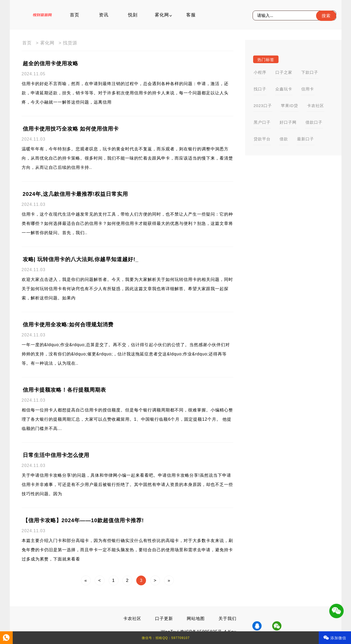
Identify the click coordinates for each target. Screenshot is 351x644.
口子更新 (164, 618)
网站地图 (196, 618)
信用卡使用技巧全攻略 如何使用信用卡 (71, 129)
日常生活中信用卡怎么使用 (56, 455)
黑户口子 (262, 122)
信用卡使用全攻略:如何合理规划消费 (68, 325)
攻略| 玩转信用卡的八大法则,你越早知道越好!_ (81, 259)
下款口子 (310, 72)
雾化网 (162, 15)
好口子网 (288, 122)
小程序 (260, 72)
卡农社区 (316, 106)
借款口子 (314, 122)
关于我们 (227, 618)
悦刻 (133, 15)
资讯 (104, 15)
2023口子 (263, 106)
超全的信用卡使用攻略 (51, 63)
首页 (75, 15)
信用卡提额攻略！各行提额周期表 (64, 390)
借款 (284, 139)
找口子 (260, 89)
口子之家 (284, 72)
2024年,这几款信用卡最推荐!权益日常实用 (76, 194)
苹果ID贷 (290, 106)
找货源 (70, 43)
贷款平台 (262, 139)
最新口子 (306, 139)
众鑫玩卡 (284, 89)
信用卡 (308, 89)
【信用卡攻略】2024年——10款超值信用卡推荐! (83, 520)
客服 (191, 15)
